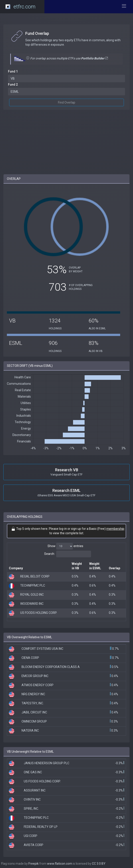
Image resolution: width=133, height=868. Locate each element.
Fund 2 (13, 84)
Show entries (65, 546)
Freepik (34, 864)
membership (115, 529)
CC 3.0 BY (99, 864)
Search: (68, 554)
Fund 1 (13, 71)
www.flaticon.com (60, 864)
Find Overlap (67, 102)
